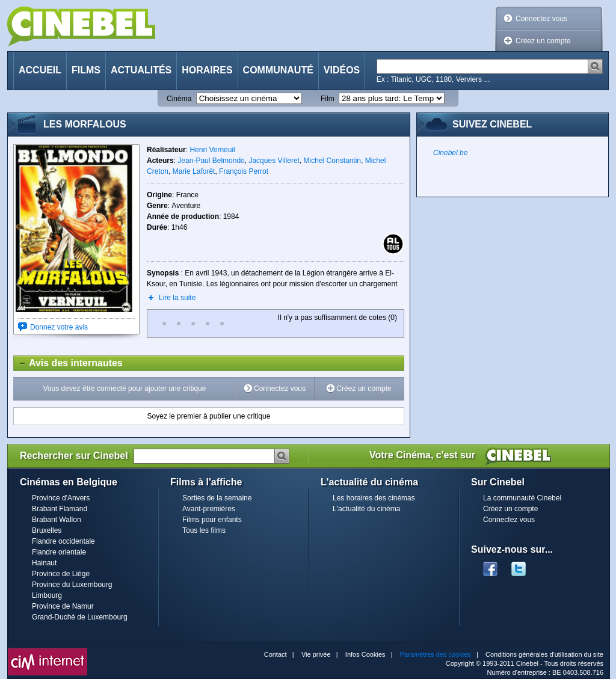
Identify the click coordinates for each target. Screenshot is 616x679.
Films (86, 70)
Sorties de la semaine (217, 498)
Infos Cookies (365, 654)
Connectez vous (541, 19)
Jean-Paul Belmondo (211, 161)
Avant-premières (209, 509)
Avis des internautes (68, 363)
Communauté (278, 70)
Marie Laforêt (194, 171)
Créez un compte (543, 41)
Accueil (40, 70)
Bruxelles (47, 530)
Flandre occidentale (63, 541)
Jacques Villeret (274, 161)
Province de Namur (63, 606)
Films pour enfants (212, 520)
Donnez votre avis (59, 327)
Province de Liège (61, 574)
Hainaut (44, 563)
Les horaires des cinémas (374, 498)
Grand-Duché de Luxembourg (80, 617)
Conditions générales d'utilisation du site (544, 654)
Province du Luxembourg (72, 585)
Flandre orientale (59, 552)
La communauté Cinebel (522, 498)
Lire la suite (177, 298)
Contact (276, 654)
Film (328, 99)
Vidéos (342, 70)
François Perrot (244, 171)
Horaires (207, 70)
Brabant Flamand (60, 509)
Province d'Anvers (61, 498)
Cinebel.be (450, 153)
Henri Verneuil (212, 150)
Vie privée (316, 654)
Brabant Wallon (57, 520)
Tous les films (204, 530)
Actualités (141, 70)
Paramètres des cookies (436, 654)
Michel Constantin (332, 161)
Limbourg (47, 595)
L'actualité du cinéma (366, 509)
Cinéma (179, 99)
